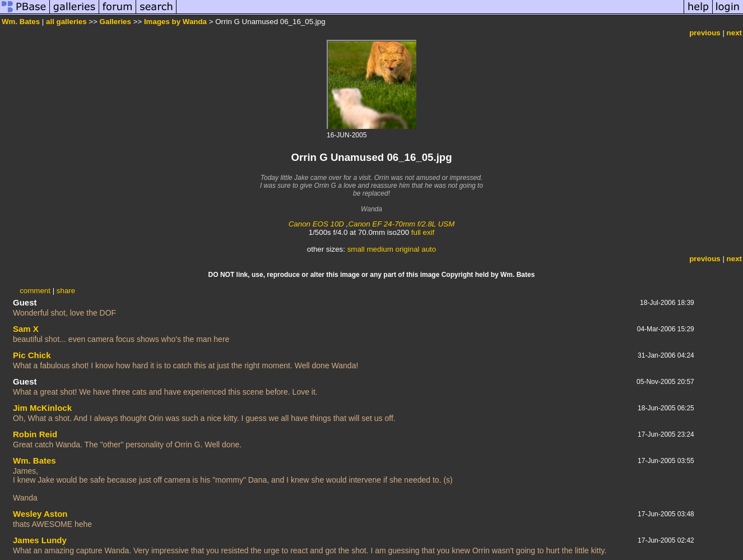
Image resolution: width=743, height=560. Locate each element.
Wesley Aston (40, 514)
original (408, 249)
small (356, 249)
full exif (423, 232)
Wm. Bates (21, 22)
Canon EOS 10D (316, 224)
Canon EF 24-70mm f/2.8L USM (401, 224)
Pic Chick (32, 355)
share (66, 291)
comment (35, 291)
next (734, 33)
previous (705, 33)
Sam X (26, 329)
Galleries (115, 22)
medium (380, 249)
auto (429, 249)
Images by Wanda (175, 22)
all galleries (66, 22)
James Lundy (40, 540)
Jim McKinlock (42, 408)
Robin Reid (35, 434)
